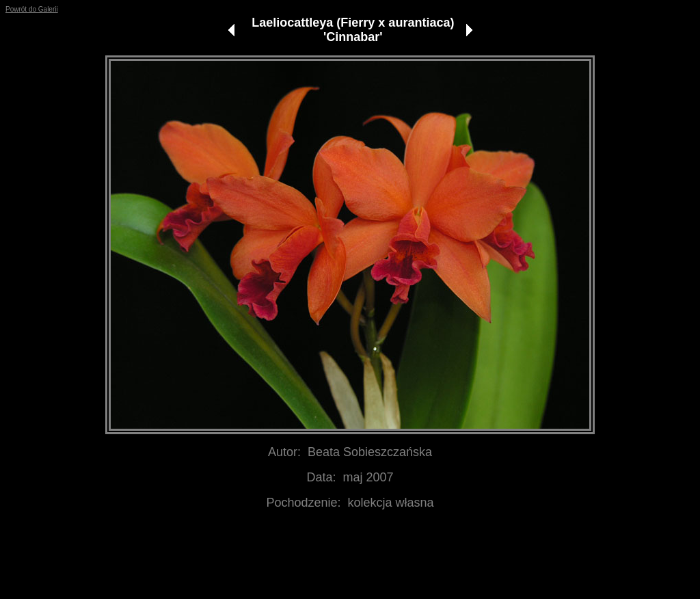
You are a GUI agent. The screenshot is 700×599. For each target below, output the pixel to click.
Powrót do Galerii (32, 9)
